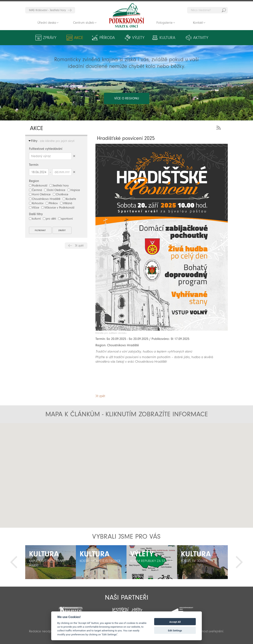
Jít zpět (79, 246)
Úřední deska (47, 23)
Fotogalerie (165, 23)
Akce (79, 38)
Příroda (107, 38)
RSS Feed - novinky (219, 127)
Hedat (224, 10)
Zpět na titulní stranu (126, 15)
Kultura (167, 38)
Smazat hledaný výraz (74, 156)
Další (239, 562)
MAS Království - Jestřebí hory (47, 10)
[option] (51, 562)
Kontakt (198, 23)
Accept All (175, 622)
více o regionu (127, 98)
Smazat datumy (74, 172)
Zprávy (50, 38)
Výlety (138, 38)
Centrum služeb (84, 23)
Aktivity (201, 38)
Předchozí (14, 562)
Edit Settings (175, 631)
